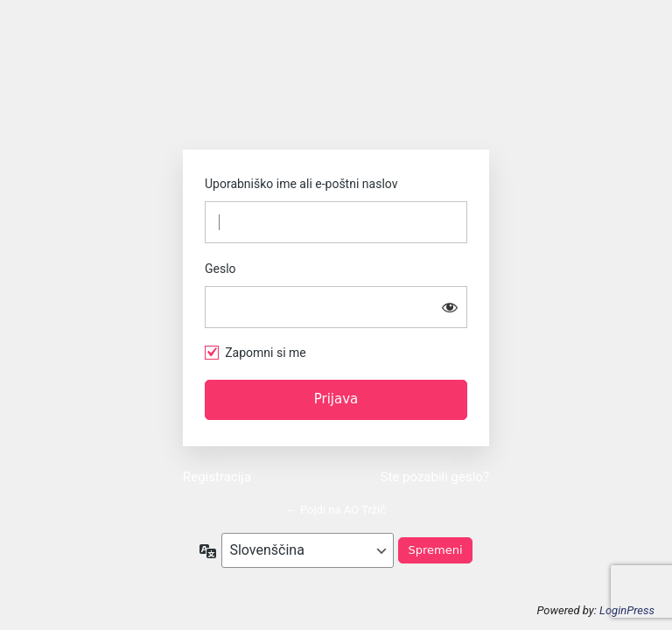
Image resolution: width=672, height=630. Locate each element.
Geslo (220, 269)
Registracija (217, 477)
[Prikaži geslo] (450, 307)
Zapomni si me (266, 353)
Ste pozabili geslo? (435, 477)
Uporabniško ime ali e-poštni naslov (301, 184)
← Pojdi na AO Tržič (336, 510)
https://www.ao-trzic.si (336, 92)
